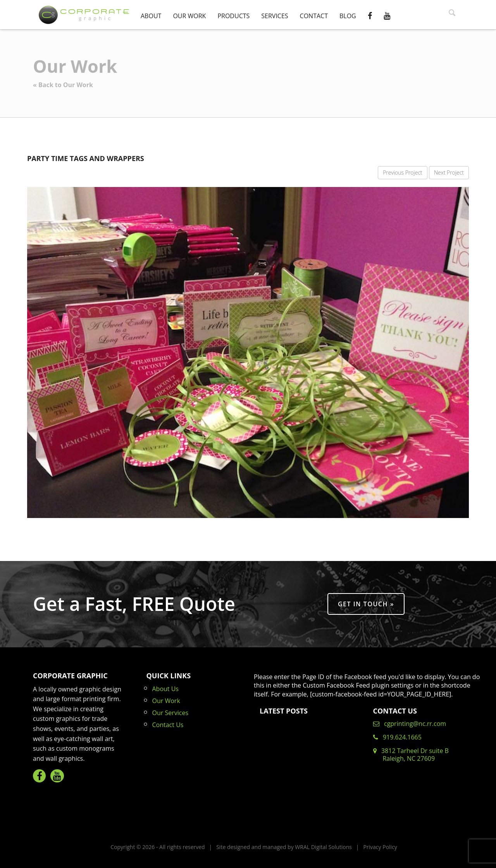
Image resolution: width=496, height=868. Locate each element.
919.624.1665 (397, 737)
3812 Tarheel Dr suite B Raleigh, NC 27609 (411, 755)
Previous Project (403, 172)
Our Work (189, 16)
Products (233, 16)
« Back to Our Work (63, 85)
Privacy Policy (380, 847)
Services (275, 16)
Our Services (170, 713)
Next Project (449, 172)
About (151, 16)
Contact (314, 16)
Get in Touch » (366, 604)
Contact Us (168, 725)
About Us (166, 689)
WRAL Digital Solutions (323, 847)
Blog (348, 16)
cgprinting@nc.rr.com (410, 724)
